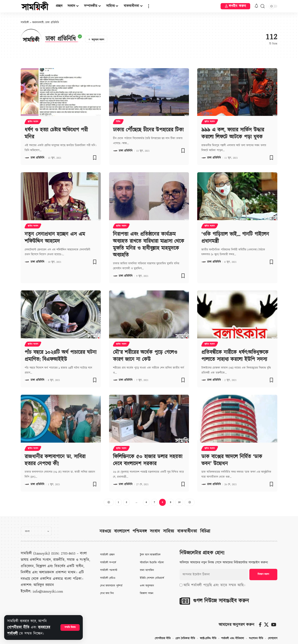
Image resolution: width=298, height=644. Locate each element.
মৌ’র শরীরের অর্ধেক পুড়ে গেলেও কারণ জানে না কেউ (145, 356)
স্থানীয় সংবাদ (33, 122)
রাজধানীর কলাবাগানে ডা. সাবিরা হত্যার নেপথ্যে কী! (55, 460)
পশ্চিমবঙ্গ (140, 531)
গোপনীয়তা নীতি (18, 627)
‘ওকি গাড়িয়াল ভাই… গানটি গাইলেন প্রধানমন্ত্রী (235, 238)
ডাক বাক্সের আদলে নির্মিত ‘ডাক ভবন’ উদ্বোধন (232, 460)
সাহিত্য (169, 531)
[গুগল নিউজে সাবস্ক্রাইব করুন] (185, 601)
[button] (70, 627)
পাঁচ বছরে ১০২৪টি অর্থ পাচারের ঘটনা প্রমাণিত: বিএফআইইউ (61, 356)
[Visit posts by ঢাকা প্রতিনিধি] (27, 158)
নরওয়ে (105, 531)
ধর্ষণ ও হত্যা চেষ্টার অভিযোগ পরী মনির (56, 133)
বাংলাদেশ (122, 531)
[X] (266, 625)
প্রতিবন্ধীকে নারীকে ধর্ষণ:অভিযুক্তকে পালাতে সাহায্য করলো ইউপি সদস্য (235, 356)
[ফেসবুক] (260, 625)
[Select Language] (36, 531)
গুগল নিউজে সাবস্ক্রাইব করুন (221, 601)
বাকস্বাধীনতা (187, 531)
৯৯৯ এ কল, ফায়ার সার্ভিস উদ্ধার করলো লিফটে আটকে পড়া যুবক (233, 133)
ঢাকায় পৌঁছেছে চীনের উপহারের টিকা (148, 130)
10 (179, 502)
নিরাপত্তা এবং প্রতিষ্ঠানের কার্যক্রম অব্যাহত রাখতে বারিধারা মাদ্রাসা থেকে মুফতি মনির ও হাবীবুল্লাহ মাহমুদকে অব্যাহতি (149, 245)
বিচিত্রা (205, 531)
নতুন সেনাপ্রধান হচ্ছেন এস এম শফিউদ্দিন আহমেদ (55, 238)
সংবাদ (155, 531)
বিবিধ (118, 122)
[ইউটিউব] (274, 625)
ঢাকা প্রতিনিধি (37, 158)
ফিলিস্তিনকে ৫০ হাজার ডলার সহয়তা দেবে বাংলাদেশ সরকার (148, 460)
